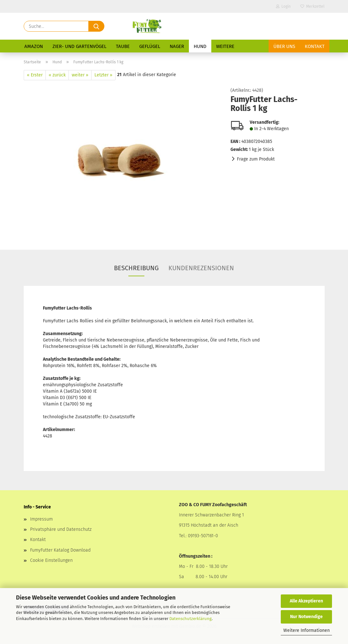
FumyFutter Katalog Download (60, 550)
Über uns (284, 46)
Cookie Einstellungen (51, 560)
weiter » (80, 75)
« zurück (57, 75)
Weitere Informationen (307, 630)
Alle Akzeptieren (306, 601)
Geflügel (150, 46)
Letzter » (103, 75)
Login (283, 6)
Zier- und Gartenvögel (79, 46)
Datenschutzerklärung (190, 619)
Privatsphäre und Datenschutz (61, 529)
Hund (200, 46)
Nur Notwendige (306, 617)
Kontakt (315, 46)
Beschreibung (136, 268)
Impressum (41, 519)
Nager (177, 46)
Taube (123, 46)
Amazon (34, 46)
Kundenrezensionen (201, 268)
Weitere (225, 46)
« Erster (35, 75)
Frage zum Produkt (256, 159)
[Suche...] (96, 26)
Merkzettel (312, 6)
